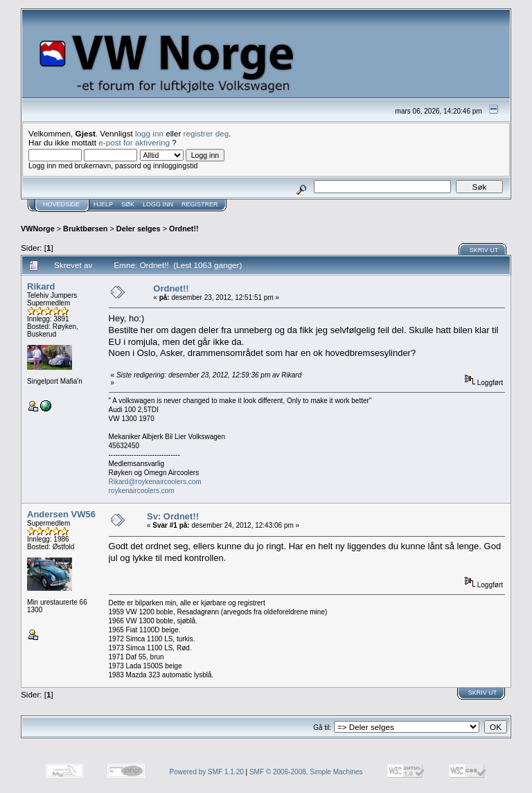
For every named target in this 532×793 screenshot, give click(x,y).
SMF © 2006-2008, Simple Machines (306, 772)
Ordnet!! (184, 229)
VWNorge (38, 229)
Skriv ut (484, 250)
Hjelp (103, 204)
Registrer (200, 204)
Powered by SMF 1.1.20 (207, 772)
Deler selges (139, 229)
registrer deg (206, 133)
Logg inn (158, 204)
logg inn (149, 133)
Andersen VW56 (61, 514)
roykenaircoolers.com (142, 491)
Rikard (41, 286)
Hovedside (61, 204)
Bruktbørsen (85, 229)
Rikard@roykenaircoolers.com (155, 482)
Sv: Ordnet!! (173, 516)
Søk (128, 204)
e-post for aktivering (134, 142)
